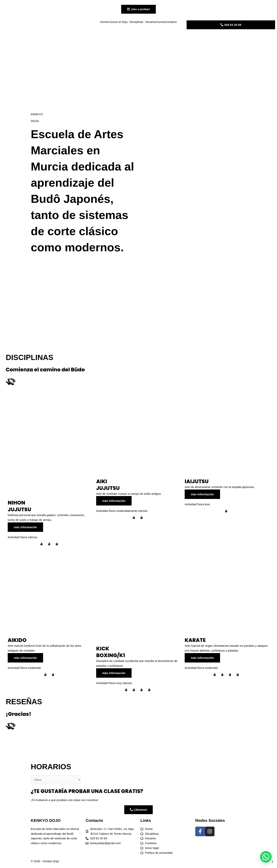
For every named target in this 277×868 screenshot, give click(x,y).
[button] (266, 857)
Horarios (151, 22)
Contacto (171, 22)
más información (25, 529)
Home (104, 22)
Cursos (161, 22)
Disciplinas (136, 22)
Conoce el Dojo (118, 22)
